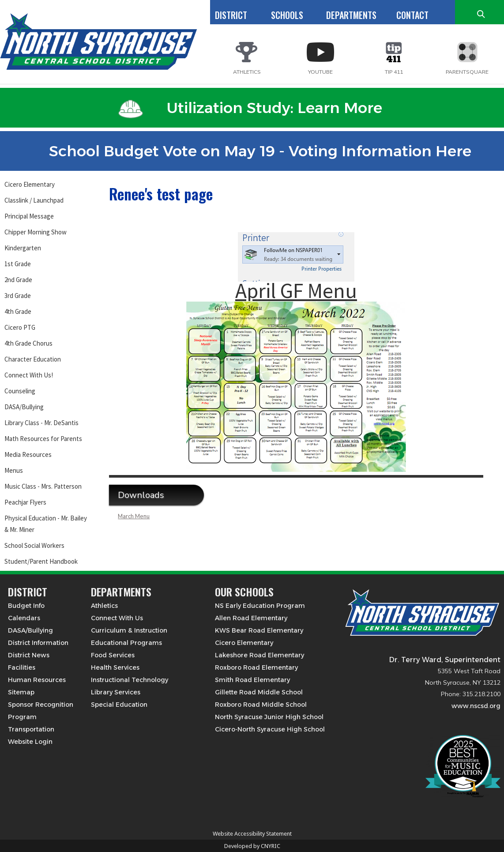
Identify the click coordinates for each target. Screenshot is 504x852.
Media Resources (28, 454)
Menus (14, 470)
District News (29, 655)
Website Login (30, 742)
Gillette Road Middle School (259, 692)
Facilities (22, 667)
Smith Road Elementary (252, 680)
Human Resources (37, 680)
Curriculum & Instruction (129, 630)
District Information (38, 643)
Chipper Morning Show (36, 232)
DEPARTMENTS (351, 15)
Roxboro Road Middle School (261, 705)
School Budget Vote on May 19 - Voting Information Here (250, 151)
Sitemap (21, 692)
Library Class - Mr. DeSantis (41, 423)
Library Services (116, 692)
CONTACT (412, 15)
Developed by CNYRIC (252, 846)
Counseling (20, 391)
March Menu (134, 516)
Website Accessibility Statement (252, 834)
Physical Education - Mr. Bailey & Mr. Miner (46, 524)
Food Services (113, 655)
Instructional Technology (130, 680)
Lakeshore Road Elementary (260, 655)
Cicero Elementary (30, 184)
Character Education (33, 359)
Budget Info (26, 606)
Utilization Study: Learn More (250, 108)
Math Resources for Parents (43, 439)
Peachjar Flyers (25, 502)
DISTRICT (231, 15)
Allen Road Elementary (251, 618)
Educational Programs (126, 643)
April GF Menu (296, 290)
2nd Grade (18, 280)
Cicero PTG (20, 327)
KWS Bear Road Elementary (259, 630)
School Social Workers (34, 545)
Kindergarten (23, 248)
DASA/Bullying (24, 407)
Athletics (104, 606)
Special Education (119, 705)
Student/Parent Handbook (41, 561)
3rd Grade (18, 296)
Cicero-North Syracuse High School (270, 729)
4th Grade (18, 311)
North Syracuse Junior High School (269, 717)
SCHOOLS (287, 15)
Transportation (31, 729)
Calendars (24, 618)
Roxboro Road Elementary (256, 667)
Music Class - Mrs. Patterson (43, 486)
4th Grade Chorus (28, 343)
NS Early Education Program (260, 606)
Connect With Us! (29, 375)
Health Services (115, 667)
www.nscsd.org (476, 706)
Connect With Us (117, 618)
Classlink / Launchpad (34, 200)
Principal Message (29, 216)
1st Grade (18, 264)
